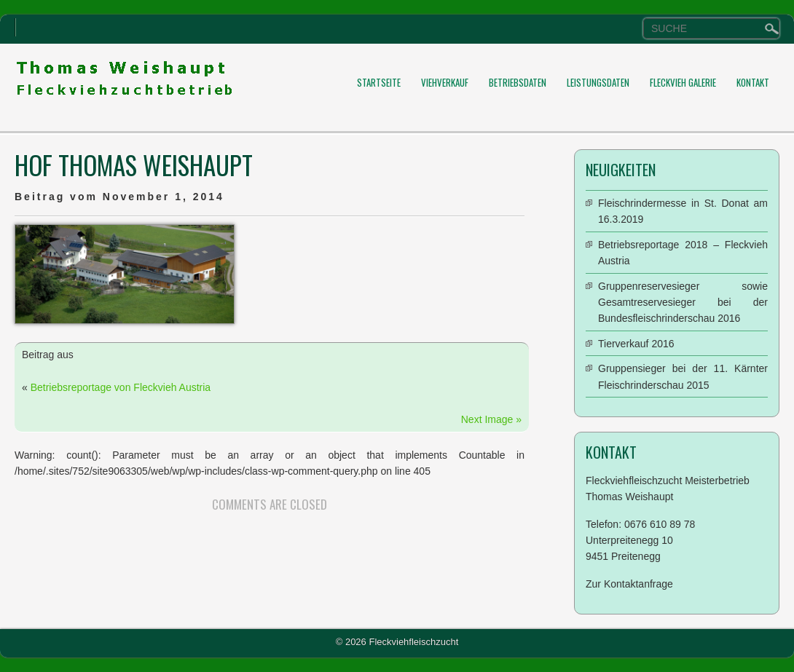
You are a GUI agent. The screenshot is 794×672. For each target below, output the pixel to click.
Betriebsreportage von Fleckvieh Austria (121, 387)
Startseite (379, 82)
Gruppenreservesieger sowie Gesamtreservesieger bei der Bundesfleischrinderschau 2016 (683, 303)
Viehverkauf (445, 82)
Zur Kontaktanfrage (629, 584)
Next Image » (491, 419)
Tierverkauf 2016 (636, 344)
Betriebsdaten (518, 82)
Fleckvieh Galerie (683, 82)
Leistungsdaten (598, 82)
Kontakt (753, 82)
